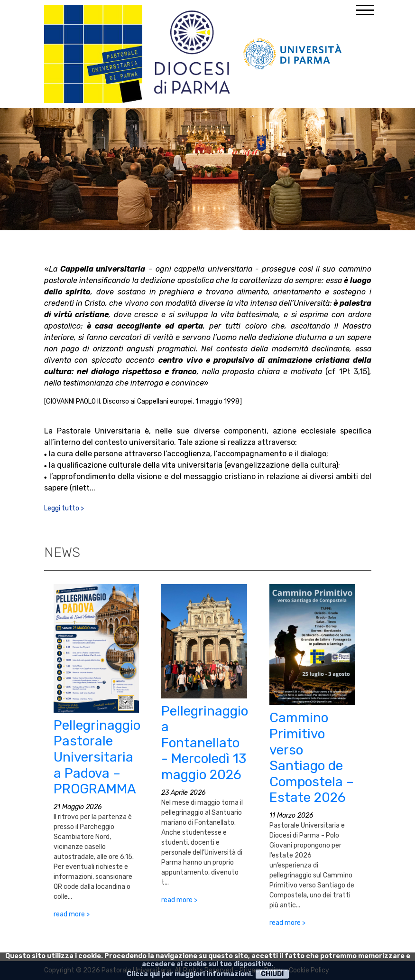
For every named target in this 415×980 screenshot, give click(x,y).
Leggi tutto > (64, 508)
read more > (72, 914)
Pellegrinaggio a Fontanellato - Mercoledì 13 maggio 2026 (205, 743)
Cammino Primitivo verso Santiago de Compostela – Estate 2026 (312, 758)
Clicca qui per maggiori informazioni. (190, 974)
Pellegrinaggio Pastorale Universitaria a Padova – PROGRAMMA (97, 757)
